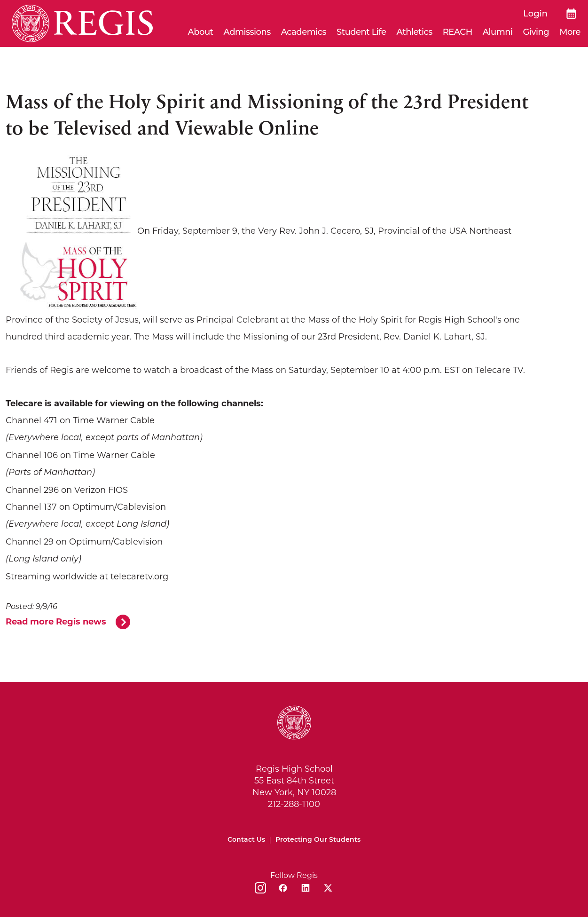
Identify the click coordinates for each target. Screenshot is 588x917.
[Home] (82, 24)
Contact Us (246, 839)
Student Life (361, 32)
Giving (536, 32)
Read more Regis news (56, 622)
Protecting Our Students (318, 839)
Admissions (247, 32)
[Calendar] (571, 14)
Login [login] (535, 14)
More (570, 32)
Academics (304, 32)
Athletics (415, 32)
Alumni (498, 32)
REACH (458, 32)
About (201, 32)
